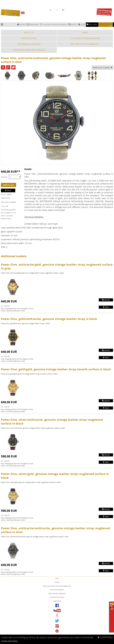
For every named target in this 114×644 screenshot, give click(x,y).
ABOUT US (29, 32)
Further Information (9, 641)
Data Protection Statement (57, 594)
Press (57, 579)
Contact (57, 582)
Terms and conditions (57, 590)
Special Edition (2, 5)
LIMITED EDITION (29, 38)
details (106, 300)
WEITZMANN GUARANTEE (29, 44)
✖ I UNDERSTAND (105, 637)
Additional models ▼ (102, 68)
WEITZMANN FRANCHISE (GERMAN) (29, 50)
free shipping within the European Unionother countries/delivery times (17, 310)
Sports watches (3, 6)
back (8, 190)
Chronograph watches (4, 2)
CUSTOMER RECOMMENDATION (85, 38)
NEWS (85, 32)
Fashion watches (3, 8)
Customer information (57, 597)
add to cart (9, 185)
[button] (3, 67)
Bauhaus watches (3, 1)
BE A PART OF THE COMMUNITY (85, 44)
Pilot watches (2, 4)
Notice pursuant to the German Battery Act (57, 586)
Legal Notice (57, 601)
